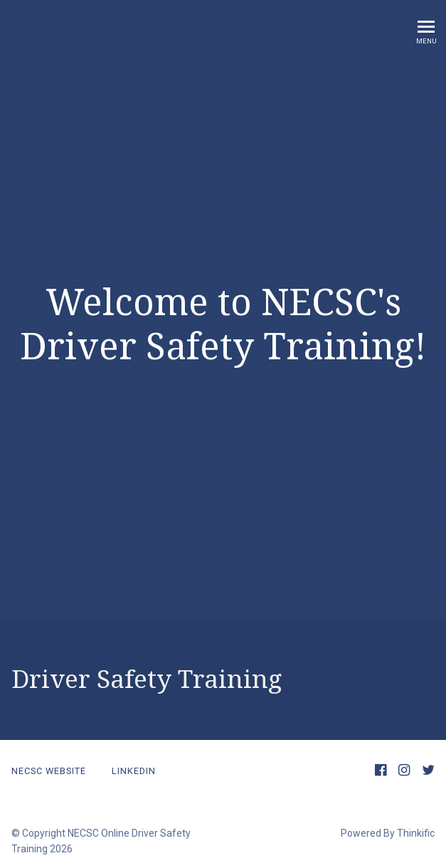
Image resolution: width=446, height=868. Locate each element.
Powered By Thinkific (388, 833)
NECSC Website (49, 771)
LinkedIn (134, 771)
